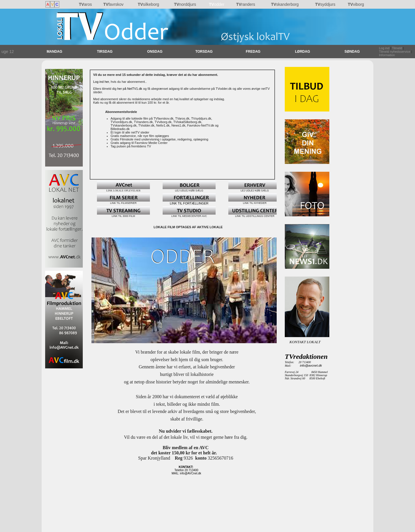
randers (246, 4)
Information (387, 55)
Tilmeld (397, 48)
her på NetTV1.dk (130, 89)
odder (217, 4)
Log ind (384, 48)
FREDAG (253, 52)
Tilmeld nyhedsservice (394, 52)
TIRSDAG (105, 52)
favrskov (113, 4)
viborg (356, 4)
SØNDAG (352, 52)
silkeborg (148, 4)
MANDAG (54, 52)
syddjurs (325, 4)
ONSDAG (155, 52)
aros (85, 4)
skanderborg (285, 4)
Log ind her (101, 82)
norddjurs (185, 4)
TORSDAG (204, 52)
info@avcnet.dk (311, 365)
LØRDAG (302, 52)
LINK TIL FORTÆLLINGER (189, 202)
